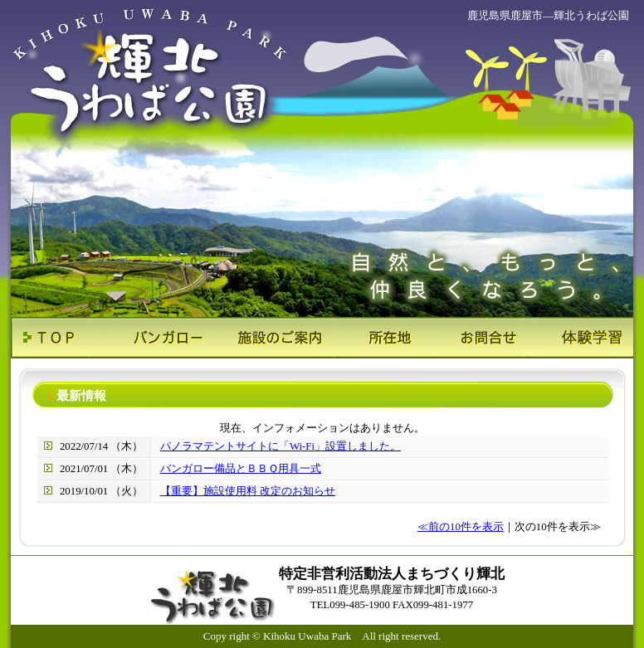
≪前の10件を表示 (461, 527)
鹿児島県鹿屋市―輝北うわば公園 (548, 15)
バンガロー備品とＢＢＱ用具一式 (241, 469)
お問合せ (478, 338)
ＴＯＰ (63, 338)
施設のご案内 (270, 338)
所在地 (374, 338)
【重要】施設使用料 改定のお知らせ (248, 491)
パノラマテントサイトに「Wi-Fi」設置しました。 (281, 446)
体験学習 (581, 338)
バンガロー (166, 338)
